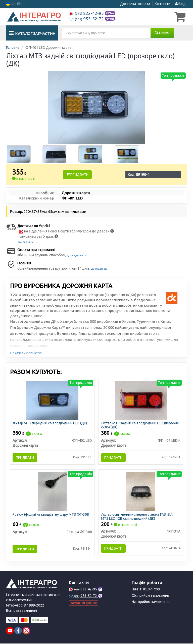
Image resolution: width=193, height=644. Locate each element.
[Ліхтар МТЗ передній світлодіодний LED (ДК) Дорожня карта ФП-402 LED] (52, 400)
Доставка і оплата (135, 4)
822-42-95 (87, 13)
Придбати (77, 175)
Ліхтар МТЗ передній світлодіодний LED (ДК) (50, 423)
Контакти (163, 4)
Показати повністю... (27, 353)
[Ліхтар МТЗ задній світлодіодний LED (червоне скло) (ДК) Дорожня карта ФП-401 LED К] (141, 400)
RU (19, 4)
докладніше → (27, 242)
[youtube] (10, 631)
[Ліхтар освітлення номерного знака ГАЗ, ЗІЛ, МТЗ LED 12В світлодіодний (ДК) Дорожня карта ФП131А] (141, 492)
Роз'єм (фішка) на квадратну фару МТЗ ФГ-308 (51, 515)
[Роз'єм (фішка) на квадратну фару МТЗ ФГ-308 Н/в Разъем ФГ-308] (52, 492)
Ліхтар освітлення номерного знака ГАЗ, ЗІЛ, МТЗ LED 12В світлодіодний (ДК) (137, 517)
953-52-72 (87, 19)
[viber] (18, 631)
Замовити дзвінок (84, 603)
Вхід (180, 4)
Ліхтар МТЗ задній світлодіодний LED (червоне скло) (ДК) (140, 425)
